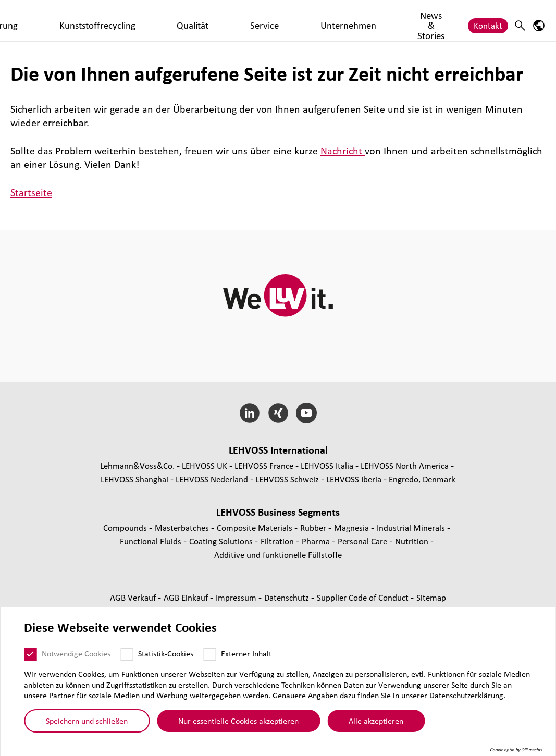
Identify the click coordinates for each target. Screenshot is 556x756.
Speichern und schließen (87, 726)
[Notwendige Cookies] (30, 659)
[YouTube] (307, 413)
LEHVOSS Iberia (354, 479)
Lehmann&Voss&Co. (137, 465)
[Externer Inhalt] (209, 659)
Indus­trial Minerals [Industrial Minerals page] (412, 527)
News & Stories (434, 20)
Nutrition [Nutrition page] (413, 541)
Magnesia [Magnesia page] (353, 527)
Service (321, 20)
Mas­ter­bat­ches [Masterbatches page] (183, 527)
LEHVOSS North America (405, 465)
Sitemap (431, 597)
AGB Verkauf (134, 597)
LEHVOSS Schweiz (287, 479)
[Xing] (278, 413)
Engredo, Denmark (422, 479)
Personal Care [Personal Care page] (363, 541)
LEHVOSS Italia (327, 465)
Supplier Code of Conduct (364, 597)
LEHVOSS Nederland (212, 479)
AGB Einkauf (187, 597)
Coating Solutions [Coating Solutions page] (222, 541)
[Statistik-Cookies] (127, 659)
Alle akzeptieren (376, 726)
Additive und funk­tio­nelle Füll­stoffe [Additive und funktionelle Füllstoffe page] (278, 554)
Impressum (237, 597)
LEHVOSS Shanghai (134, 479)
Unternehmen (370, 20)
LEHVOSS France (264, 465)
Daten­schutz (288, 597)
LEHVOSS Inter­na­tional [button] (278, 450)
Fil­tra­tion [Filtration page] (278, 541)
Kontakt (488, 20)
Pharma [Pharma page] (317, 541)
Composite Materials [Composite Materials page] (256, 527)
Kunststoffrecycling (221, 20)
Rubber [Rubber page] (314, 527)
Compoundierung (144, 20)
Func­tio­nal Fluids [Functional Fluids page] (152, 541)
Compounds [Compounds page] (126, 527)
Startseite (31, 192)
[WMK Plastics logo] (49, 21)
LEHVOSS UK (205, 465)
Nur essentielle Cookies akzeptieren (238, 726)
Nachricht (343, 151)
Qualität (282, 20)
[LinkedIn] (249, 413)
